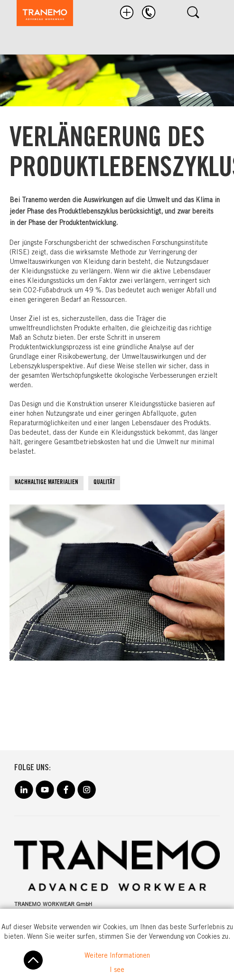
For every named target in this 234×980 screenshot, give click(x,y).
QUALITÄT (104, 483)
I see (117, 971)
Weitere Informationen (117, 956)
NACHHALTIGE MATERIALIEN (47, 483)
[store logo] (40, 15)
